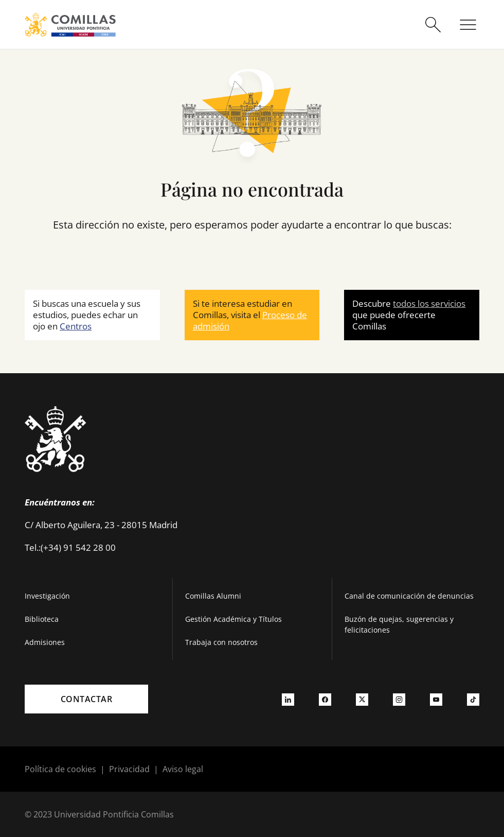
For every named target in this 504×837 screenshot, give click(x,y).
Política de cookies (60, 769)
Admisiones (45, 642)
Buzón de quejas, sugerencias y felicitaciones (399, 624)
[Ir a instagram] (399, 699)
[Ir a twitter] (362, 699)
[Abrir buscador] (433, 25)
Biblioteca (42, 619)
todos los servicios (429, 303)
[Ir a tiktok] (473, 699)
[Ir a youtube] (436, 699)
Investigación (47, 596)
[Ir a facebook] (325, 699)
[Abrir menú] (468, 25)
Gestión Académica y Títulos (233, 619)
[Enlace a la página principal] (70, 24)
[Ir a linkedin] (288, 699)
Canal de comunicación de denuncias (409, 596)
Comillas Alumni (213, 596)
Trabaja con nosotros (221, 642)
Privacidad (129, 769)
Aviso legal (183, 769)
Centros (76, 326)
